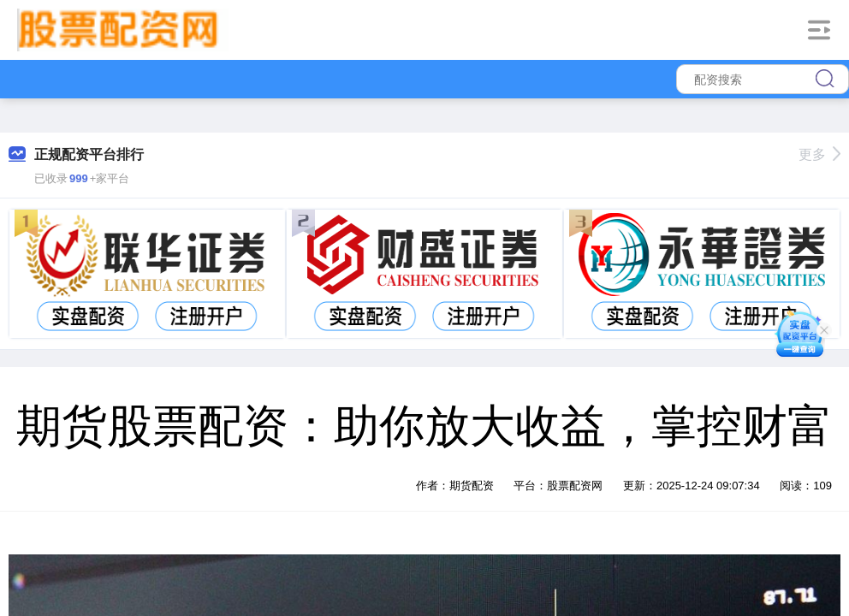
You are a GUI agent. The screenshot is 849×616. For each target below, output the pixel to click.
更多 (819, 154)
